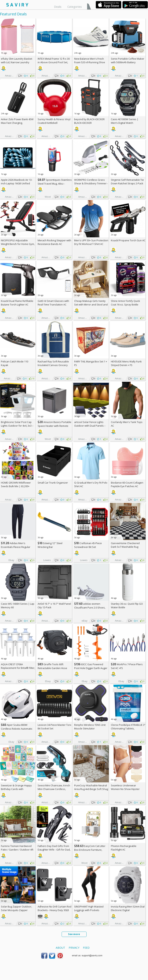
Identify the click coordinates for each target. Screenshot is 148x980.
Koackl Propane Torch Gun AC (128, 240)
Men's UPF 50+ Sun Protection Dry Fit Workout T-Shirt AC (91, 242)
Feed (86, 948)
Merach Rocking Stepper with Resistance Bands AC (54, 242)
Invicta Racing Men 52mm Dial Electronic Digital (128, 908)
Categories (75, 6)
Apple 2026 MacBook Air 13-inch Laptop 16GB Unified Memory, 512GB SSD (17, 183)
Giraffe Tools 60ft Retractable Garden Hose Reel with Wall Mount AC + (54, 668)
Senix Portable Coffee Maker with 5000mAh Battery (128, 60)
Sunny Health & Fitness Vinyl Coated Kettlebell (54, 121)
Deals (58, 6)
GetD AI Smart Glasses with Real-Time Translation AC (53, 303)
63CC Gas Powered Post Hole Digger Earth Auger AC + (91, 668)
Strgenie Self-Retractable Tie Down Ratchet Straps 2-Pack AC (127, 183)
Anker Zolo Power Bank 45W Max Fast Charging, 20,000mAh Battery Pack (17, 123)
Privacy (74, 948)
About (60, 948)
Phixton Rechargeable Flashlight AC (124, 848)
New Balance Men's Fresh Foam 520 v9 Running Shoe (90, 60)
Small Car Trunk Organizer (53, 483)
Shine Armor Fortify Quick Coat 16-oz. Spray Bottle (125, 303)
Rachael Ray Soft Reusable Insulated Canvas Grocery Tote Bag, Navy (53, 365)
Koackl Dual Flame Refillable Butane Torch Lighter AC (17, 303)
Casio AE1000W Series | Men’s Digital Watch (125, 121)
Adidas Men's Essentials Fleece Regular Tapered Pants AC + (16, 547)
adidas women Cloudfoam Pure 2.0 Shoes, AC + (90, 607)
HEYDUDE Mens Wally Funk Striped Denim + (126, 363)
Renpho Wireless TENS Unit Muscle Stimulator (90, 727)
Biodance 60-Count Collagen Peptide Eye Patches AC (127, 484)
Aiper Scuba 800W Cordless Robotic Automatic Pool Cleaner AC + (17, 729)
